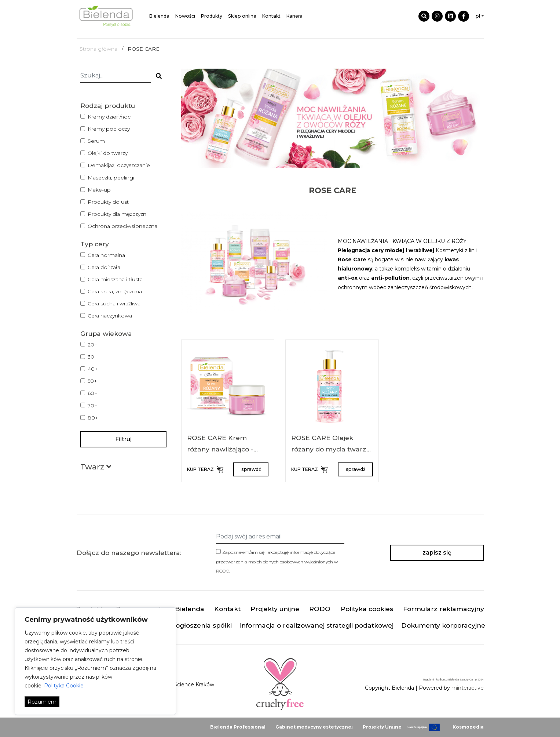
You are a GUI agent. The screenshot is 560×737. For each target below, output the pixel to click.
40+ (93, 369)
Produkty (212, 16)
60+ (93, 393)
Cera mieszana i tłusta (115, 279)
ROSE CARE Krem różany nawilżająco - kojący (220, 449)
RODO (223, 571)
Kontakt (271, 16)
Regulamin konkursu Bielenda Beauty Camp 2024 (453, 680)
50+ (92, 381)
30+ (93, 357)
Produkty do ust (108, 202)
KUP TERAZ (205, 469)
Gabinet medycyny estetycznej (314, 727)
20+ (93, 345)
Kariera (294, 16)
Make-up (99, 190)
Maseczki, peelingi (111, 178)
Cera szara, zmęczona (115, 291)
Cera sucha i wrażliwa (114, 304)
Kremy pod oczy (109, 129)
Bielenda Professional (238, 727)
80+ (93, 418)
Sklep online (242, 16)
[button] (96, 468)
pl (478, 16)
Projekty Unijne (382, 727)
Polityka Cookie (64, 686)
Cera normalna (106, 255)
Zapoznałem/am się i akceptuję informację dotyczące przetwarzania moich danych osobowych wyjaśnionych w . (277, 561)
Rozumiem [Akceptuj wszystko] (42, 702)
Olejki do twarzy (108, 153)
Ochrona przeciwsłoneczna (122, 226)
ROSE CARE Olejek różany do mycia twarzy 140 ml (331, 449)
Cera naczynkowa (110, 316)
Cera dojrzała (104, 267)
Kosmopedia (468, 727)
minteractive (468, 688)
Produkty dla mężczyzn (117, 214)
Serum (96, 141)
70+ (93, 406)
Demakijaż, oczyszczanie (119, 165)
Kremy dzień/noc (109, 117)
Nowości (185, 16)
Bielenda (159, 16)
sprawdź (251, 469)
